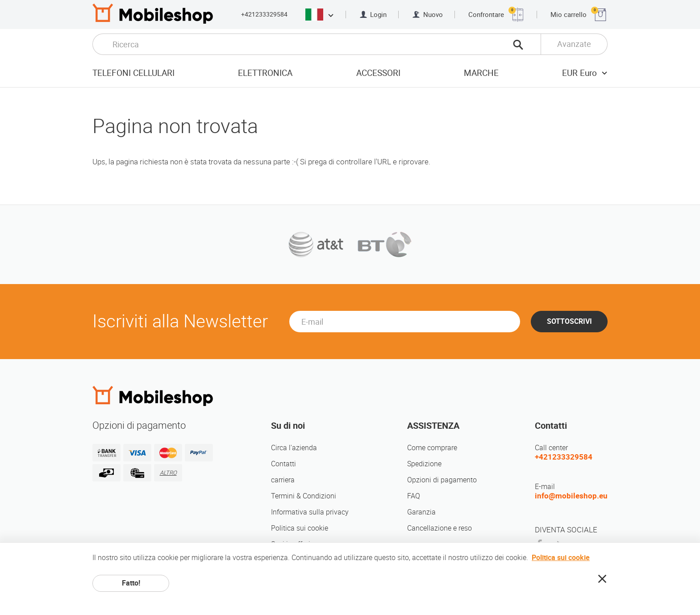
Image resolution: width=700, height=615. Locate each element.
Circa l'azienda (294, 448)
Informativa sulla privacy (310, 512)
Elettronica (265, 73)
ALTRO (168, 473)
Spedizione (424, 464)
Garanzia (421, 512)
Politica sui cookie (300, 528)
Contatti (283, 464)
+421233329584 (264, 14)
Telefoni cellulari (133, 73)
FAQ (414, 496)
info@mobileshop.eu (571, 496)
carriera (283, 480)
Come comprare (432, 448)
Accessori (378, 73)
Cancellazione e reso (440, 528)
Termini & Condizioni (304, 496)
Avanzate (574, 44)
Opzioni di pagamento (442, 480)
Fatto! (131, 583)
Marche (481, 73)
